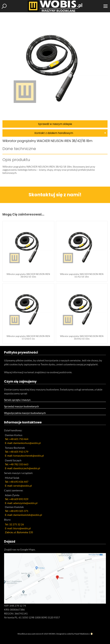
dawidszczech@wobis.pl (27, 468)
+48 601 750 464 (19, 439)
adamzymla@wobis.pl (25, 503)
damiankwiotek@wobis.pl (28, 515)
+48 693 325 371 (19, 511)
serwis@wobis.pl (23, 486)
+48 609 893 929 (19, 499)
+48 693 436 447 (19, 482)
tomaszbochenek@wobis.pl (29, 456)
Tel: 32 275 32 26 (14, 524)
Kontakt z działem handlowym (54, 133)
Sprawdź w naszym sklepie (55, 124)
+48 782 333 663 (19, 464)
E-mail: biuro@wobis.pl (18, 528)
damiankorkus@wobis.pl (27, 443)
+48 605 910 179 (19, 452)
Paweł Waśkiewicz (82, 634)
